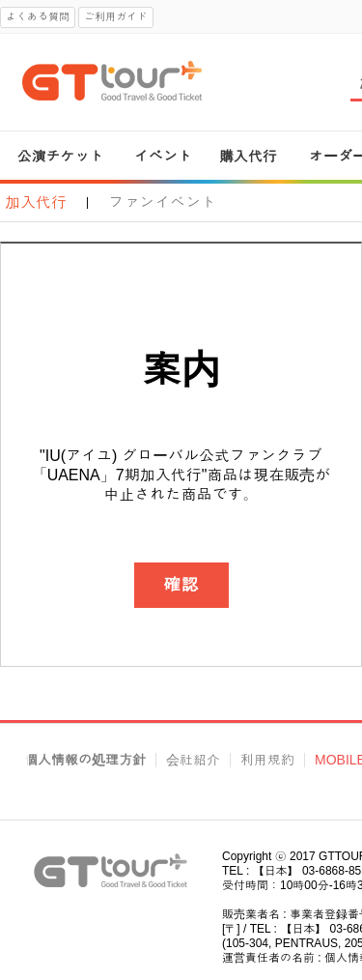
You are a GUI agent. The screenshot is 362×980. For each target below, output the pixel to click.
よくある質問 (38, 16)
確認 (181, 585)
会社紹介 (193, 760)
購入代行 (248, 156)
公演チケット (61, 156)
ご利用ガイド (116, 16)
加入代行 (36, 203)
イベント (163, 156)
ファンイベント (162, 203)
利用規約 (267, 760)
